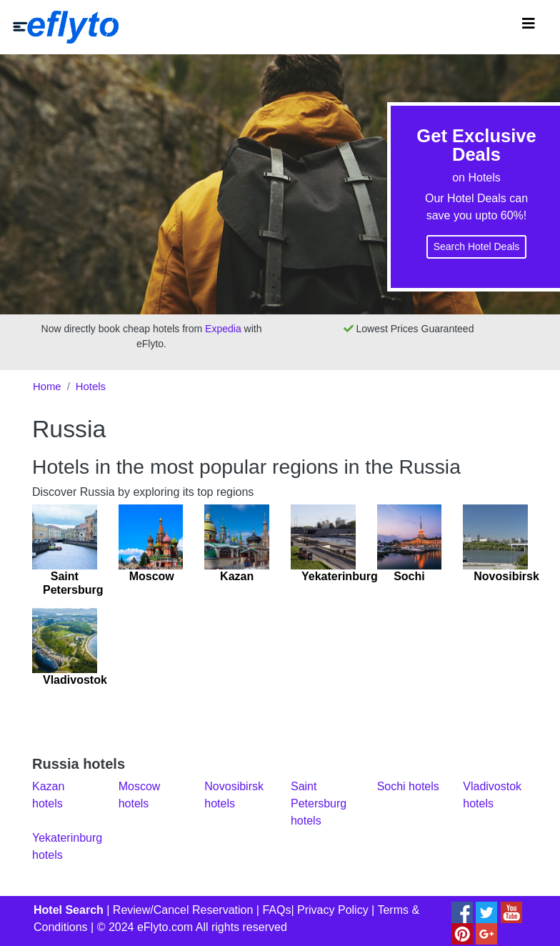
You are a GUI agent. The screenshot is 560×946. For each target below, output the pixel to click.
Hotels (91, 387)
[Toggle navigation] (529, 27)
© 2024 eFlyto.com (145, 927)
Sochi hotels (408, 786)
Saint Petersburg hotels (319, 803)
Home (47, 387)
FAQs (276, 910)
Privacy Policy (333, 910)
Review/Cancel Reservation (183, 910)
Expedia (223, 329)
